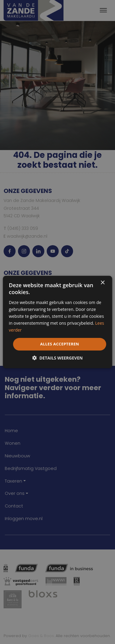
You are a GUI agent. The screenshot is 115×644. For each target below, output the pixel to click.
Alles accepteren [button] (60, 344)
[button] (57, 358)
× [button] (102, 283)
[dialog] (58, 322)
